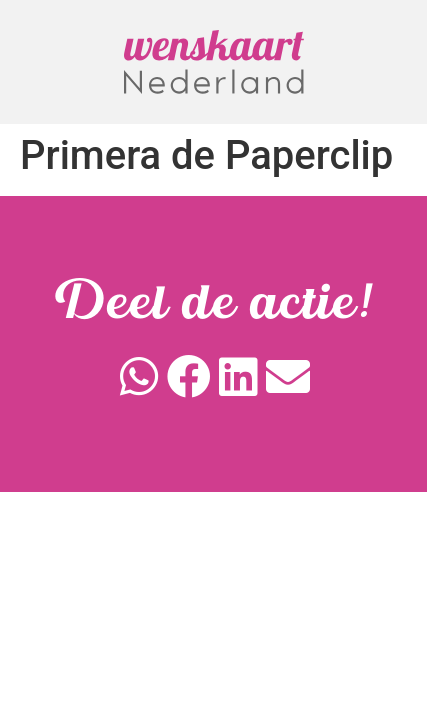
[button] (140, 377)
